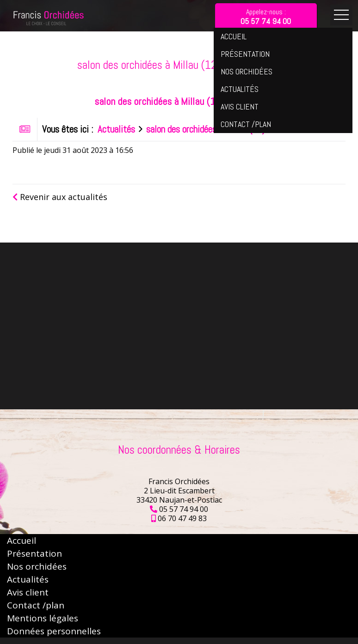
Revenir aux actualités (60, 197)
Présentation (34, 553)
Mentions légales (43, 618)
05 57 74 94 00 (184, 509)
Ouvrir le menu (341, 15)
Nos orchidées (37, 566)
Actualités (116, 129)
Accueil (22, 541)
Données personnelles (54, 631)
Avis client (28, 592)
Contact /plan (36, 605)
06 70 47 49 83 (182, 518)
